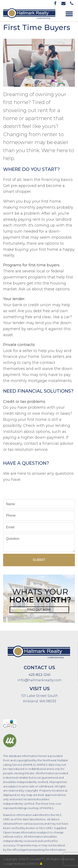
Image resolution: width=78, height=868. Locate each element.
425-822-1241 (40, 675)
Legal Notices (15, 864)
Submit (39, 560)
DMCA (33, 864)
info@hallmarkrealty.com (40, 680)
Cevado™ (37, 859)
